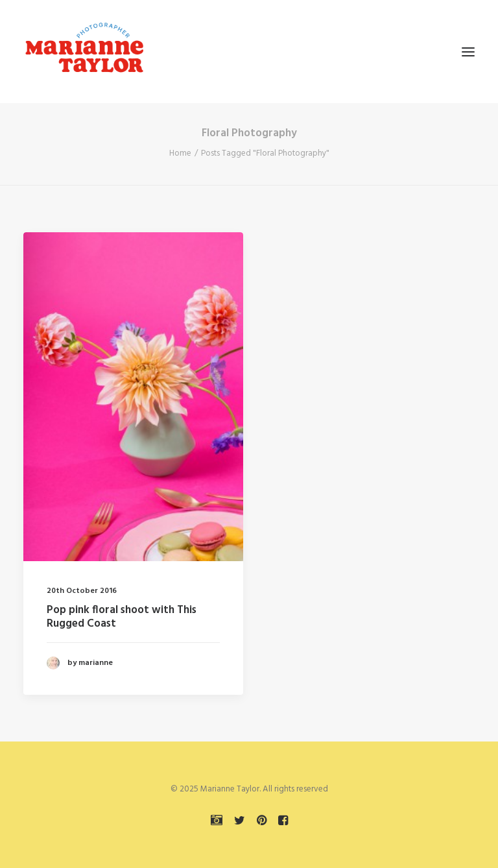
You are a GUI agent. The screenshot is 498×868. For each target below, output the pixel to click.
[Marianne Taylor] (84, 52)
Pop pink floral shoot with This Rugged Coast (122, 617)
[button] (468, 52)
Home (180, 153)
